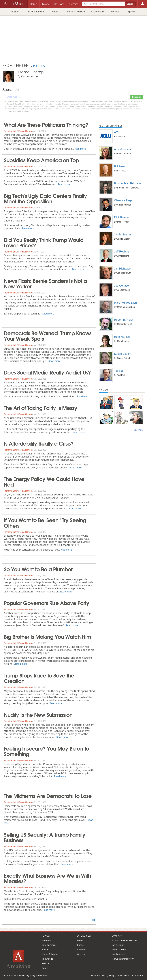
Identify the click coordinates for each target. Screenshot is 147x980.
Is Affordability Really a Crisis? (39, 443)
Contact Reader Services (125, 940)
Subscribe (137, 97)
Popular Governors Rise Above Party (47, 603)
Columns (82, 950)
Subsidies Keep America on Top (41, 160)
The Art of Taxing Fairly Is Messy (41, 408)
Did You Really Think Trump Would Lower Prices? (44, 242)
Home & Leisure (76, 12)
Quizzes (81, 954)
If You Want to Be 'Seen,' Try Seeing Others (45, 522)
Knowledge (97, 12)
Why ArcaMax (119, 950)
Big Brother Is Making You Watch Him (47, 636)
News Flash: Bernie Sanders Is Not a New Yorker (45, 283)
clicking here (24, 111)
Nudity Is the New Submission (38, 714)
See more (139, 430)
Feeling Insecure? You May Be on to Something (46, 751)
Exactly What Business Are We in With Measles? (47, 878)
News (80, 940)
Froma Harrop (25, 131)
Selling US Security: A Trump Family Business (45, 837)
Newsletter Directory (123, 959)
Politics (115, 12)
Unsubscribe (137, 975)
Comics (81, 945)
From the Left (10, 131)
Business (16, 12)
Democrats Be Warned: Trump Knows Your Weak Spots (48, 336)
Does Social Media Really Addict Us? (47, 372)
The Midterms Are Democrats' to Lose (48, 796)
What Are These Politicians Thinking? (46, 124)
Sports (131, 12)
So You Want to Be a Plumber (38, 569)
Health (55, 12)
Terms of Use (123, 975)
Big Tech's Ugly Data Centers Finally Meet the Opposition (45, 198)
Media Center (119, 954)
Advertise (96, 975)
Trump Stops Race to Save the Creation (39, 678)
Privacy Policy (108, 975)
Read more (80, 149)
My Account (118, 945)
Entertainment (36, 12)
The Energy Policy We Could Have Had (44, 481)
